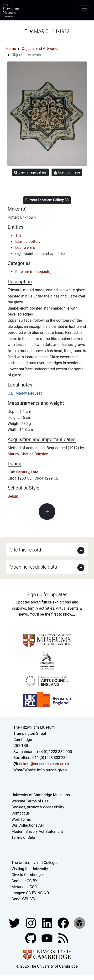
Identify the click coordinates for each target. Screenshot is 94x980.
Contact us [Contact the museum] (21, 813)
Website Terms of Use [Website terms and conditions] (30, 801)
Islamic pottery (28, 242)
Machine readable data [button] (33, 567)
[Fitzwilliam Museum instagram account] (31, 923)
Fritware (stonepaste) (33, 272)
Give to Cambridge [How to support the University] (27, 875)
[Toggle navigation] (84, 10)
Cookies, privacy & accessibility (38, 807)
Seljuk (13, 496)
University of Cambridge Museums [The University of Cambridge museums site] (41, 795)
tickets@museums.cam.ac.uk (44, 764)
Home (11, 49)
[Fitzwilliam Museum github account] (31, 938)
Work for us (21, 819)
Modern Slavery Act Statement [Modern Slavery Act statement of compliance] (37, 832)
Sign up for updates (47, 594)
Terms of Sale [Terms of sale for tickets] (23, 837)
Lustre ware (25, 247)
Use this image (67, 172)
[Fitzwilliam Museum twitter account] (15, 923)
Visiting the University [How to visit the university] (30, 869)
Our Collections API (28, 825)
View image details (30, 172)
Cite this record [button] (25, 550)
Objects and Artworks (40, 49)
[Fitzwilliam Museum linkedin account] (64, 923)
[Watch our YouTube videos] (47, 938)
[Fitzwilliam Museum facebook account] (47, 923)
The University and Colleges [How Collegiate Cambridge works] (35, 863)
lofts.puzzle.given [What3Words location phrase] (52, 770)
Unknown (28, 217)
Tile (18, 235)
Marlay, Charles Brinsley (28, 454)
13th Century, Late (23, 472)
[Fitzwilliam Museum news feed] (63, 938)
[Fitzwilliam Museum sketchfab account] (79, 923)
